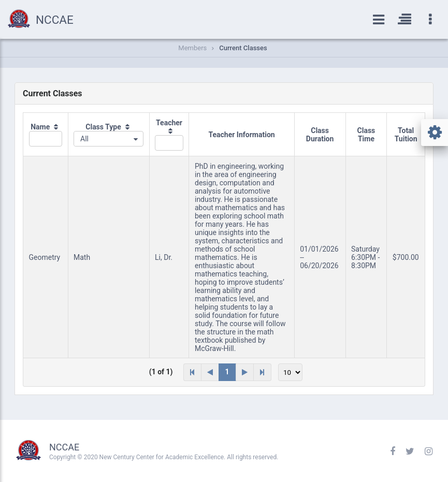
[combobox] (109, 139)
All (84, 139)
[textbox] (46, 139)
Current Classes (243, 48)
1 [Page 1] (227, 372)
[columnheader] (46, 135)
